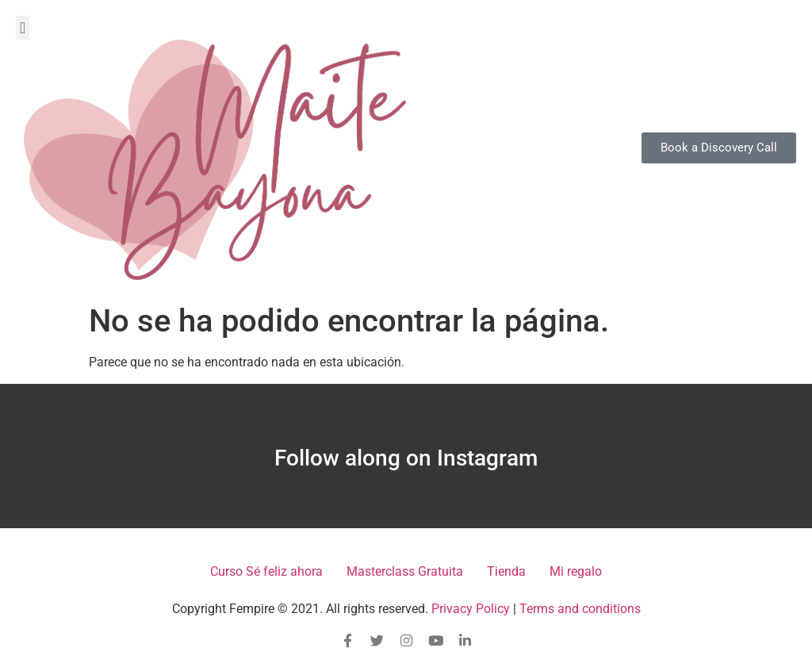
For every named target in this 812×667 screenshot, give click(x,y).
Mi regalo (576, 571)
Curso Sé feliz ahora (266, 571)
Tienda (506, 571)
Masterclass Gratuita (405, 571)
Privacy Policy (471, 609)
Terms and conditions (580, 609)
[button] (23, 28)
